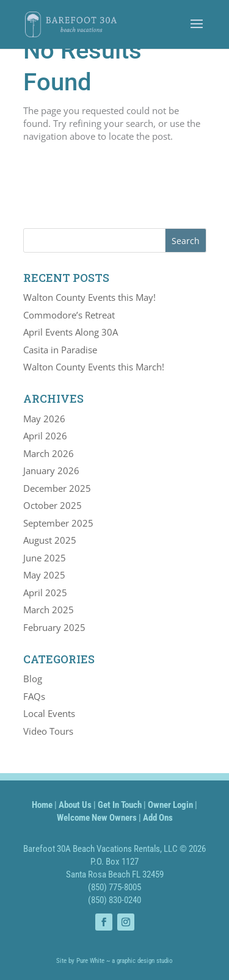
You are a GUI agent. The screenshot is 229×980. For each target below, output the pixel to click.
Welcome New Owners (97, 818)
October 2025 (53, 505)
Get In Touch (120, 805)
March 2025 (49, 610)
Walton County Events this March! (94, 367)
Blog (33, 679)
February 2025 (54, 627)
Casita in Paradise (60, 350)
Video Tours (48, 731)
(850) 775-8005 (114, 887)
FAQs (34, 696)
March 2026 (49, 453)
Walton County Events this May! (89, 297)
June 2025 (45, 558)
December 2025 (57, 488)
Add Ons (158, 818)
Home (42, 805)
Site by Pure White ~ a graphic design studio (114, 961)
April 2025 (45, 593)
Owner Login (170, 805)
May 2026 (44, 419)
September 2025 (58, 523)
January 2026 (51, 470)
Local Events (49, 713)
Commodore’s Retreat (69, 315)
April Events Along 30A (71, 332)
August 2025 (50, 540)
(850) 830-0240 (114, 900)
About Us (75, 805)
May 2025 (44, 575)
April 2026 (45, 436)
